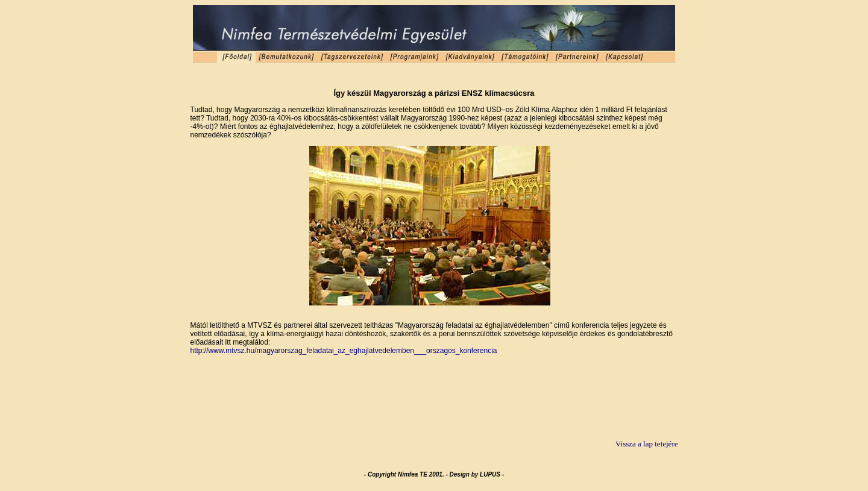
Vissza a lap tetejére (647, 444)
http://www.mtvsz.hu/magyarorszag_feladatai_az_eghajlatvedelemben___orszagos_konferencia (344, 351)
